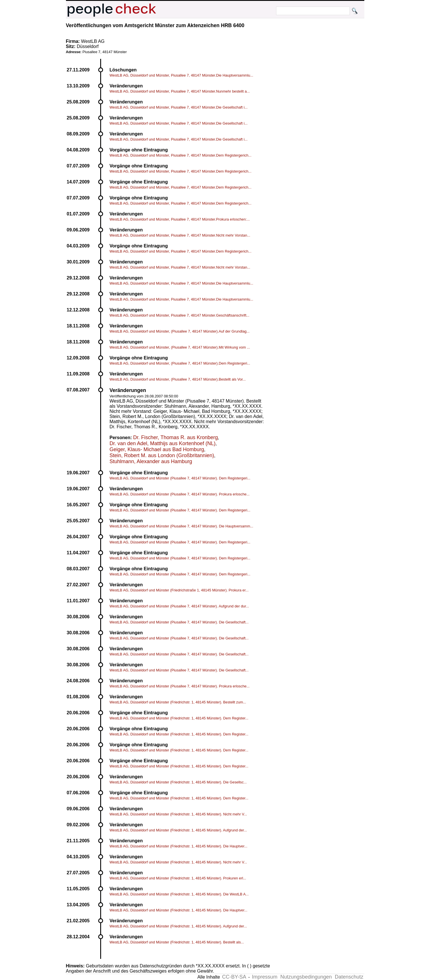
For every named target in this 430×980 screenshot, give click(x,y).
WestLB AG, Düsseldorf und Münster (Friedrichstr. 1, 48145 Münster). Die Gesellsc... (178, 782)
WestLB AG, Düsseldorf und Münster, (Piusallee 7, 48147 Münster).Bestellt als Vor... (178, 379)
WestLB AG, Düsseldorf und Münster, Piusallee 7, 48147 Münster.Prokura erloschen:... (180, 219)
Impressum (265, 977)
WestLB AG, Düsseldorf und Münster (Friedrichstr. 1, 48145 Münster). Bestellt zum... (178, 702)
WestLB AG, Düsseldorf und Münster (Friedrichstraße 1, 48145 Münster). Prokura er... (179, 590)
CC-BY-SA (234, 977)
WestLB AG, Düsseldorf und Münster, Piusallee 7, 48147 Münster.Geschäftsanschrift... (180, 315)
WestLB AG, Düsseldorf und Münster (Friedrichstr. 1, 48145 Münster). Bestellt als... (177, 942)
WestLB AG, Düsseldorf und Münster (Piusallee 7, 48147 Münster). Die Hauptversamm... (181, 526)
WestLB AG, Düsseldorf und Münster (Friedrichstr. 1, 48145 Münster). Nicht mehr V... (178, 814)
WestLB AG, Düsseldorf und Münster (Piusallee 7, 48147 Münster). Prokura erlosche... (180, 494)
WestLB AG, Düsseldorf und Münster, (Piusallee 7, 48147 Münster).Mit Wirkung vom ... (180, 347)
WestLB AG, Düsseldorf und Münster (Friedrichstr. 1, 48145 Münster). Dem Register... (179, 718)
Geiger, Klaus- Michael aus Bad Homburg (157, 449)
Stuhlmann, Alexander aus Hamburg (151, 461)
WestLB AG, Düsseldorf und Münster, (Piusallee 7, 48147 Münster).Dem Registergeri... (180, 363)
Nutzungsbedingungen (306, 977)
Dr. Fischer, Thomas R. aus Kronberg (175, 437)
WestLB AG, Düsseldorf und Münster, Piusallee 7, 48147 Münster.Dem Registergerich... (181, 155)
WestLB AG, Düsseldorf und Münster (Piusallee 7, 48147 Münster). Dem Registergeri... (180, 478)
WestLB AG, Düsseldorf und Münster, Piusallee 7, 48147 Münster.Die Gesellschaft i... (179, 107)
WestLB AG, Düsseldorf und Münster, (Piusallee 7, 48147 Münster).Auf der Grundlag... (180, 331)
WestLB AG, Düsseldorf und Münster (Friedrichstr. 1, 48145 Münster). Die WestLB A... (179, 894)
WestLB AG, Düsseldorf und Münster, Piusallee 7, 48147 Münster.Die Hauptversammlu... (181, 75)
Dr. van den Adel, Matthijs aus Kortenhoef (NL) (163, 443)
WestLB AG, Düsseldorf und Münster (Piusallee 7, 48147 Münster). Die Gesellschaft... (179, 622)
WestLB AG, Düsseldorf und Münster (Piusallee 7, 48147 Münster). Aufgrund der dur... (179, 606)
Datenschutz (349, 977)
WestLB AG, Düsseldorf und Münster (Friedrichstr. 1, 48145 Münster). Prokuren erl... (178, 878)
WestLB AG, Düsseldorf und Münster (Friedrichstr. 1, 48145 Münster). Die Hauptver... (179, 846)
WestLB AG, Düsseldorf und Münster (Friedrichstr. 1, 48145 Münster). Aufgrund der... (178, 830)
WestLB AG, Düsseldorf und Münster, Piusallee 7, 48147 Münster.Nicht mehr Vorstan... (180, 235)
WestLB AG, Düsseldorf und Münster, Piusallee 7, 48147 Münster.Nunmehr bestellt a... (180, 91)
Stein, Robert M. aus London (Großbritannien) (162, 455)
